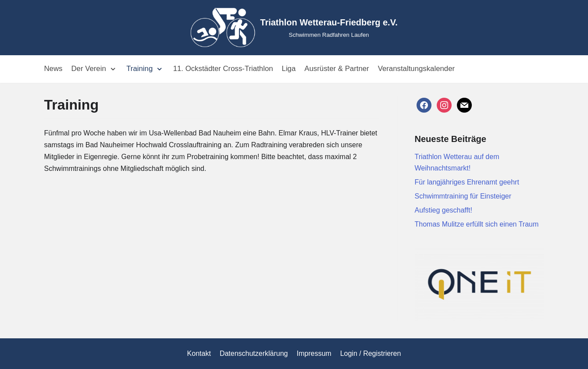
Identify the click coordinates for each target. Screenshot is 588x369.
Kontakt (199, 353)
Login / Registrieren (371, 353)
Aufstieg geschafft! (444, 210)
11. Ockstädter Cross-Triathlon (223, 69)
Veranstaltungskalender (416, 69)
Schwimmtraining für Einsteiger (463, 196)
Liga (289, 69)
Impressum (314, 353)
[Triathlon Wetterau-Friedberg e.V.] (294, 28)
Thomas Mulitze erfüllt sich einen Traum (477, 224)
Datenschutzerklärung (254, 353)
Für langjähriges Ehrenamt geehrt (467, 182)
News (53, 69)
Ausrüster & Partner (337, 69)
